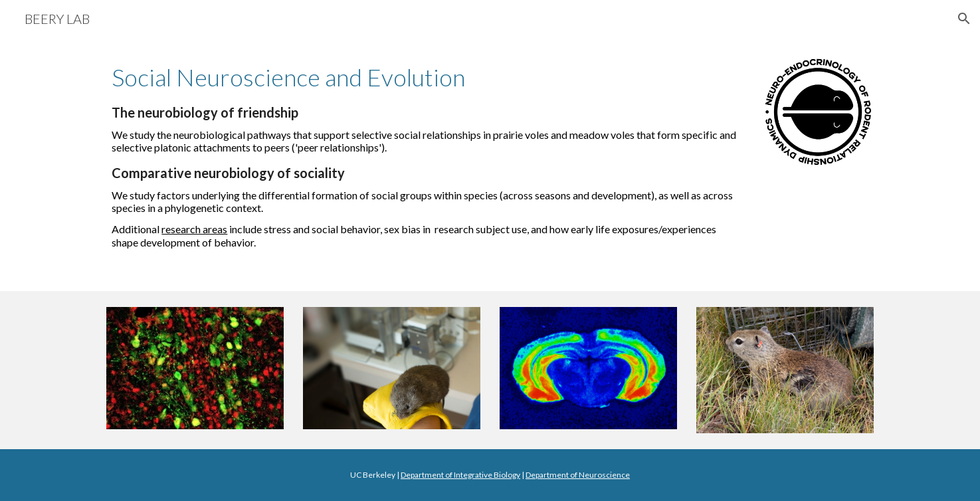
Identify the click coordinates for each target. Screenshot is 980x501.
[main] (424, 155)
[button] (964, 19)
